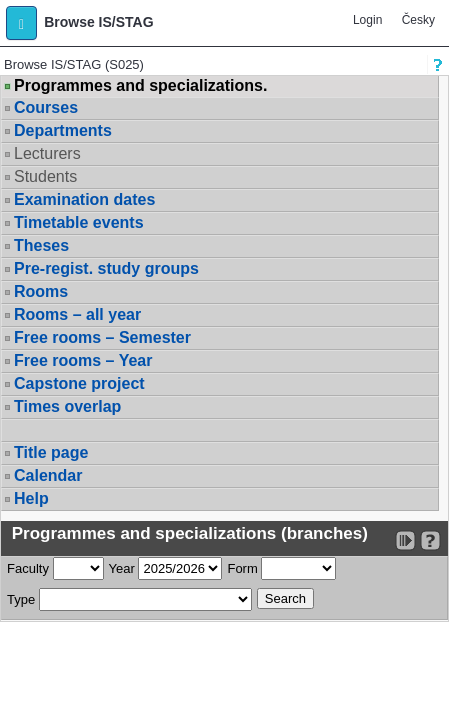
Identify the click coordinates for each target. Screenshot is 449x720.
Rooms (41, 291)
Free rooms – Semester (102, 337)
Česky (418, 20)
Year (122, 568)
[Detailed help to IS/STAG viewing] (430, 540)
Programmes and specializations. (140, 86)
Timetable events (79, 222)
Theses (41, 245)
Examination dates (84, 199)
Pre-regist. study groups (106, 268)
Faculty (28, 568)
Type (21, 599)
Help (31, 498)
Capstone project (79, 383)
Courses (46, 107)
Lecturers (47, 153)
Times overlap (67, 406)
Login (367, 20)
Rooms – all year (77, 314)
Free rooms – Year (83, 360)
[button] (21, 23)
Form (242, 568)
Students (45, 176)
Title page (51, 452)
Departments (63, 130)
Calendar (48, 475)
